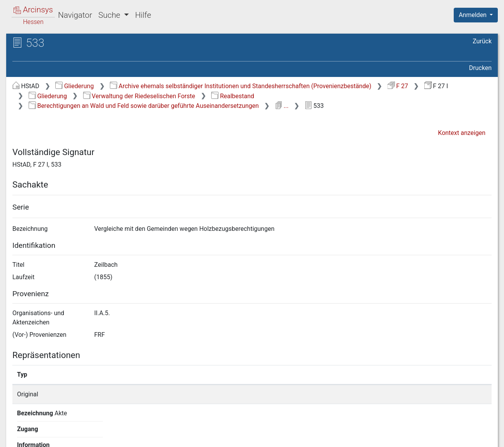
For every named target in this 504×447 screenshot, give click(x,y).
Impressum (478, 437)
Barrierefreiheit (421, 437)
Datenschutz (362, 437)
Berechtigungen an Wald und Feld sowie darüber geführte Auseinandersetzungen (144, 106)
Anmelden (473, 15)
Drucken (480, 68)
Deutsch (47, 431)
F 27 (398, 86)
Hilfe (143, 15)
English (18, 431)
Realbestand (233, 96)
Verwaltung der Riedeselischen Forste (139, 96)
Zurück (482, 41)
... (282, 106)
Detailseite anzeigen (378, 394)
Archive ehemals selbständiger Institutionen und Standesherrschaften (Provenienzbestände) (241, 86)
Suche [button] (110, 15)
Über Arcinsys (304, 437)
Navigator (75, 15)
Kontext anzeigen (462, 133)
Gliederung (74, 86)
